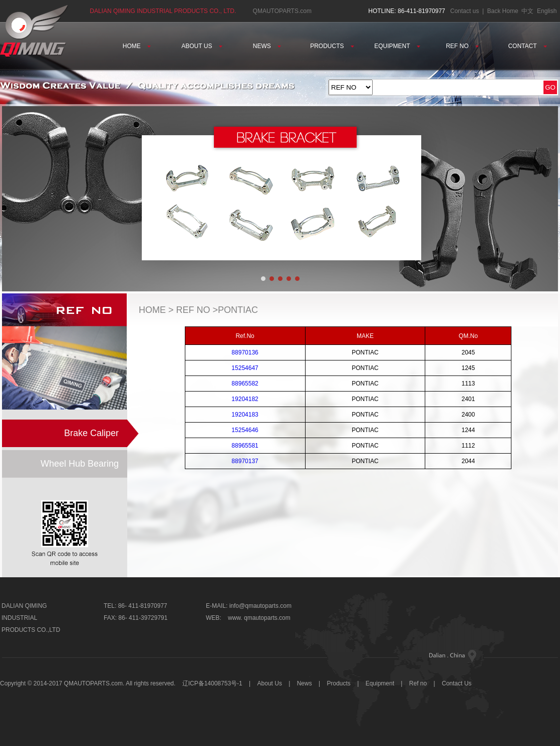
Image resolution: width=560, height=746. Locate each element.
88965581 (245, 446)
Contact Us (457, 683)
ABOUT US (202, 46)
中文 (527, 11)
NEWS (267, 46)
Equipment (380, 683)
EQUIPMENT (397, 46)
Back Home (503, 11)
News (305, 683)
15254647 (245, 368)
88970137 (245, 461)
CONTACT (527, 46)
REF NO (462, 46)
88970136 (245, 352)
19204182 (245, 399)
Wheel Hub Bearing (80, 464)
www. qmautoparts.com (259, 618)
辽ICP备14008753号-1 (212, 683)
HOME (137, 46)
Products (339, 683)
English (547, 11)
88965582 (245, 384)
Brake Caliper (91, 433)
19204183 (245, 415)
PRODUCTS (332, 46)
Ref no (418, 683)
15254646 (245, 430)
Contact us (465, 11)
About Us (271, 683)
